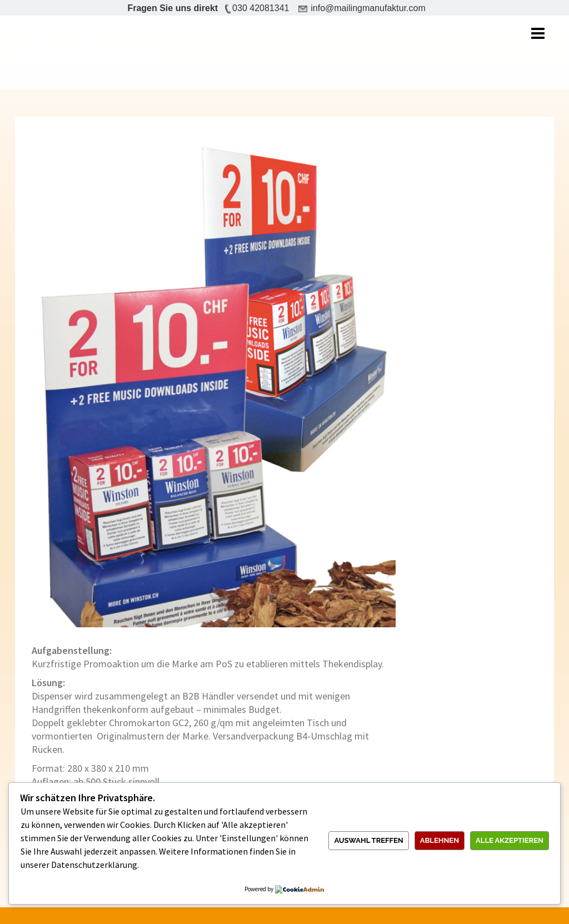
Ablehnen (440, 840)
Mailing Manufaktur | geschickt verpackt (100, 48)
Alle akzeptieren (510, 840)
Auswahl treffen (368, 840)
